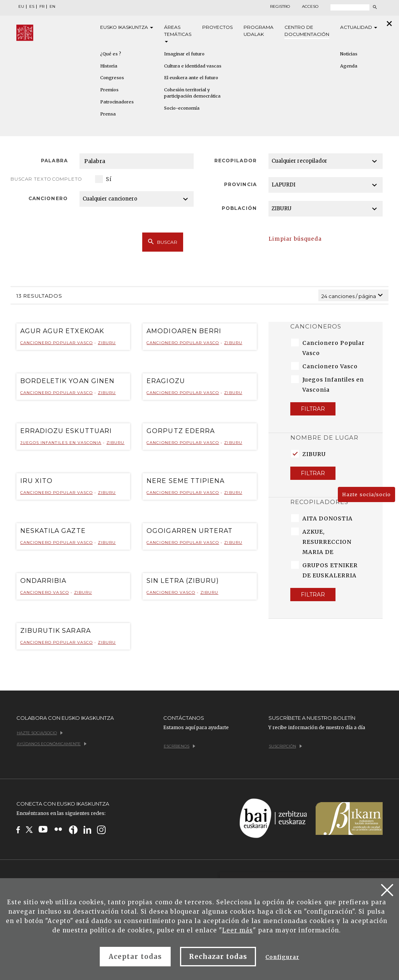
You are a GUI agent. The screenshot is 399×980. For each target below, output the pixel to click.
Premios (109, 90)
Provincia (240, 184)
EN (52, 7)
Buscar (163, 242)
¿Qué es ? (111, 54)
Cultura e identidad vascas (193, 66)
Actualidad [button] (359, 27)
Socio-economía (182, 108)
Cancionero (48, 198)
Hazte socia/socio (366, 494)
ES (32, 7)
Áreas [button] (178, 33)
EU (21, 7)
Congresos (112, 78)
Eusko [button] (127, 27)
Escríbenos (179, 746)
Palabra (54, 161)
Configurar (282, 957)
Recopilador (235, 161)
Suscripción (285, 746)
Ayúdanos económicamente (52, 744)
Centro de (307, 31)
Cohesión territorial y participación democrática (192, 93)
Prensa (108, 114)
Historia (109, 66)
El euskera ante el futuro (191, 78)
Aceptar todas (135, 957)
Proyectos (217, 27)
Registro (280, 7)
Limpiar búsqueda (295, 239)
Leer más (237, 930)
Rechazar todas (218, 957)
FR (42, 7)
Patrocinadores (117, 102)
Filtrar (313, 409)
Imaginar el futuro (184, 54)
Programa (259, 31)
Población (239, 208)
